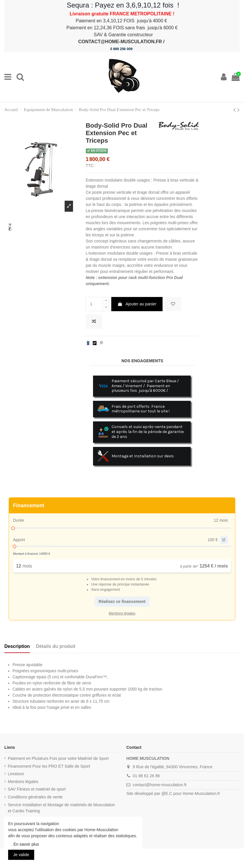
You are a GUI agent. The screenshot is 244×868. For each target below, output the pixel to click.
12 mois (221, 520)
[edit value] (224, 540)
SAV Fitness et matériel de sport (37, 789)
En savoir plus (26, 844)
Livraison (16, 774)
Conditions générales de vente (35, 797)
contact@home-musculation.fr (160, 785)
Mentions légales (23, 782)
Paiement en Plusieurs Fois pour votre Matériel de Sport (58, 758)
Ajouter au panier (137, 304)
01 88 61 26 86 (146, 776)
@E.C (167, 793)
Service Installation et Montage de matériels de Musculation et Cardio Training (61, 808)
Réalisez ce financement (122, 601)
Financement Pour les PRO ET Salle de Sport (49, 766)
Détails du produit (56, 646)
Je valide (21, 855)
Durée (19, 520)
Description (17, 646)
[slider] (13, 528)
